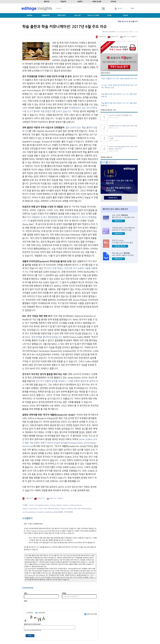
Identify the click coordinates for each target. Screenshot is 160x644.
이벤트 (103, 162)
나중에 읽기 (102, 37)
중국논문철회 (58, 512)
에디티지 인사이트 (109, 32)
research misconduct (30, 509)
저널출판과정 (45, 15)
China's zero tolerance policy (49, 509)
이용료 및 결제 (97, 2)
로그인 (120, 8)
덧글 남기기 (115, 37)
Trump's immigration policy (39, 505)
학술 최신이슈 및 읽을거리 (128, 21)
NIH (75, 509)
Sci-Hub (52, 505)
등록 (132, 8)
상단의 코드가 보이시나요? (33, 624)
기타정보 (125, 15)
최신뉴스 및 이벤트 (93, 15)
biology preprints (76, 505)
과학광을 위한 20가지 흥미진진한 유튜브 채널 (123, 126)
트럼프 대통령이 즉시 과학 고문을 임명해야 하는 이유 (119, 79)
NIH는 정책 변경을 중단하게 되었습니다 (43, 337)
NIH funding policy (84, 509)
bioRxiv (66, 505)
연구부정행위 (68, 512)
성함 (26, 593)
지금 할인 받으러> (120, 246)
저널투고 (80, 2)
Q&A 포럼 (77, 15)
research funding (66, 509)
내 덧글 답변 (41, 613)
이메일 (65, 593)
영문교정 (47, 2)
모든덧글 (30, 613)
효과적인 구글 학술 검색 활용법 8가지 (121, 115)
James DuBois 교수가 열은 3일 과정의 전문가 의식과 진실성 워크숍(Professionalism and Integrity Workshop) (60, 443)
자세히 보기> (118, 221)
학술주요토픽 (62, 15)
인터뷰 (109, 15)
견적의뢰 (113, 2)
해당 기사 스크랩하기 (130, 37)
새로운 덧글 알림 (92, 614)
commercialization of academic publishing (37, 512)
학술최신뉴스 (111, 162)
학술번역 (63, 2)
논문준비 (30, 15)
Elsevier (59, 505)
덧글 (26, 601)
